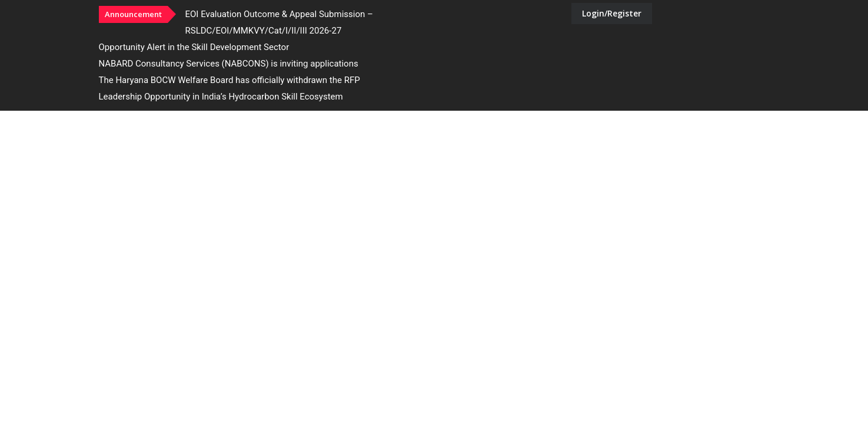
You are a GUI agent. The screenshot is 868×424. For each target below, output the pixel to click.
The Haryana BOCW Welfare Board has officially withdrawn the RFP (230, 80)
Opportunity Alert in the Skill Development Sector (194, 47)
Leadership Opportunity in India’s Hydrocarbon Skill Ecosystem (221, 97)
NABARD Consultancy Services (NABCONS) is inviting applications (229, 64)
